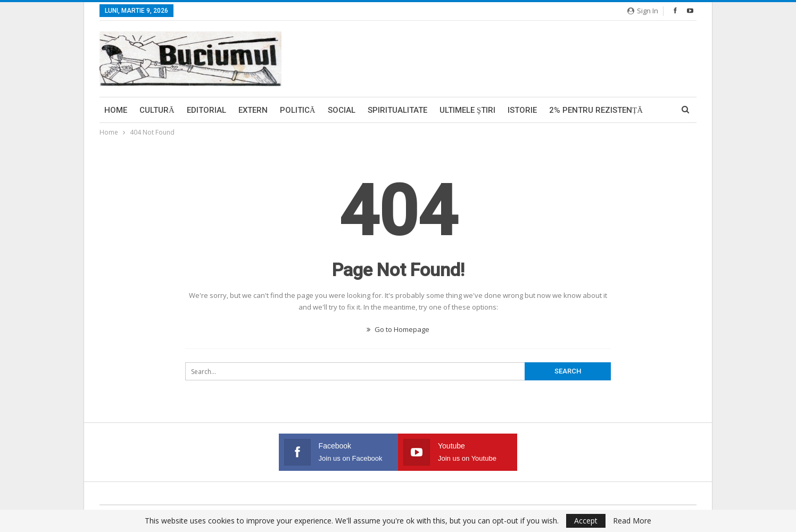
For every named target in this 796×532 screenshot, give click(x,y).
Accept (586, 521)
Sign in (643, 11)
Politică (298, 110)
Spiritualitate (397, 110)
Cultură (157, 110)
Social (342, 110)
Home (116, 110)
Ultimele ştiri (467, 110)
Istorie (522, 110)
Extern (253, 110)
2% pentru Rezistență (596, 110)
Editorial (206, 110)
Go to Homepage (398, 329)
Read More (632, 521)
